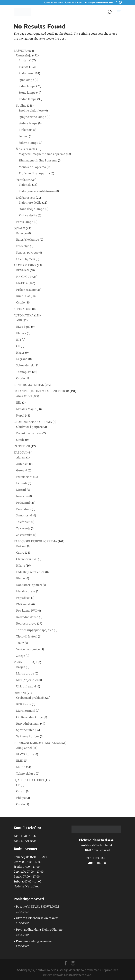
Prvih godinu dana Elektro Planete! (40, 930)
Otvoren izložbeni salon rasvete (37, 918)
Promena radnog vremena (34, 941)
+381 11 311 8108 (54, 3)
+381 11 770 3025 (75, 3)
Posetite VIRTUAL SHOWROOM (37, 907)
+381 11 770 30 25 (25, 841)
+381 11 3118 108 (25, 836)
